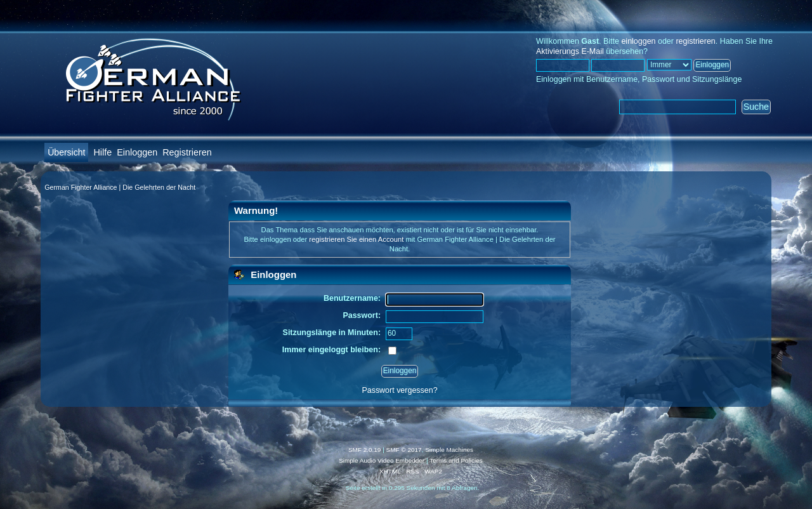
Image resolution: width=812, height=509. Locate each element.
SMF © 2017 (404, 450)
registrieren (695, 41)
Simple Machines (449, 450)
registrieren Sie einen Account (356, 239)
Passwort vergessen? (399, 390)
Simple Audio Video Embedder (382, 460)
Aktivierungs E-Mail (570, 51)
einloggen (638, 41)
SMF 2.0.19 (365, 450)
